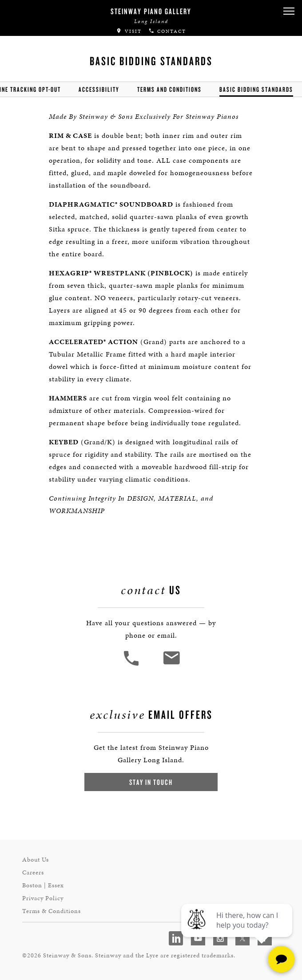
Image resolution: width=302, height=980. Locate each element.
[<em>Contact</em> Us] (171, 664)
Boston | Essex (43, 885)
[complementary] (238, 931)
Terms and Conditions (169, 89)
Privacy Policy (43, 898)
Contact (167, 31)
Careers (33, 872)
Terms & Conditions (52, 911)
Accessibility (99, 89)
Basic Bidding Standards (256, 89)
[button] (289, 11)
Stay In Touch (151, 782)
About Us (36, 860)
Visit (129, 31)
